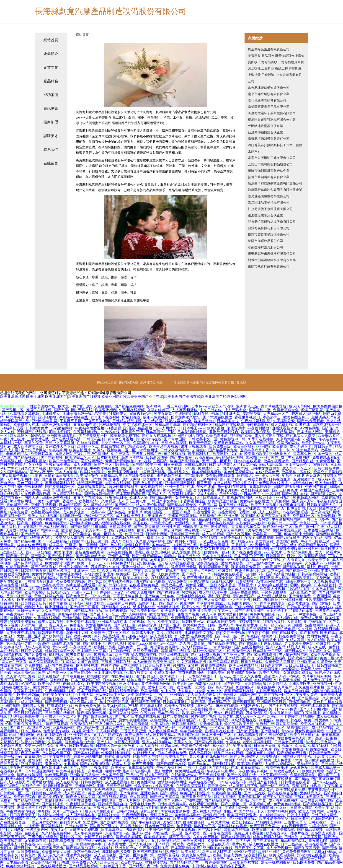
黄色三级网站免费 (49, 596)
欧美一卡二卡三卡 (92, 563)
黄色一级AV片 (331, 658)
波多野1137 (172, 822)
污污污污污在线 (149, 439)
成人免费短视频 (69, 738)
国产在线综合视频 (283, 793)
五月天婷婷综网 (212, 775)
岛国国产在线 (287, 541)
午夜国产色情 (259, 633)
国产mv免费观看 (311, 421)
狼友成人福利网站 (307, 414)
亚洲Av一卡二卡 (87, 570)
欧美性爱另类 (28, 508)
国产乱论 (38, 556)
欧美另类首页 (319, 560)
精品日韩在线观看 (174, 654)
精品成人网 (297, 647)
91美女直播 (242, 746)
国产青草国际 (175, 439)
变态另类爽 (252, 414)
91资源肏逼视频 (292, 505)
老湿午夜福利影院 (258, 742)
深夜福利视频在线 (74, 417)
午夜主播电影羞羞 (260, 538)
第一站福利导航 (19, 643)
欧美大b (143, 841)
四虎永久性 (191, 607)
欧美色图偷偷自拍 (328, 406)
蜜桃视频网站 (157, 862)
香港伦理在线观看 (204, 738)
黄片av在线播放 (169, 633)
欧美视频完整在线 (313, 545)
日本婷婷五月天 (66, 819)
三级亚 (71, 545)
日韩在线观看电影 (67, 643)
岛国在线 (141, 523)
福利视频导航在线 (43, 589)
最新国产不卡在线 (106, 578)
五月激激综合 (304, 479)
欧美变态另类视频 (102, 684)
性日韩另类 (324, 446)
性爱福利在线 (211, 658)
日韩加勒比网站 (185, 724)
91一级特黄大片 (272, 815)
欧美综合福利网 (44, 862)
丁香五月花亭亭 (317, 519)
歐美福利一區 (260, 410)
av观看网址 (160, 560)
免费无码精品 (325, 851)
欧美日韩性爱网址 (242, 673)
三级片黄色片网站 (110, 724)
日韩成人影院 (302, 808)
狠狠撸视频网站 (69, 574)
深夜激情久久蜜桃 (74, 479)
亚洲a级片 (54, 764)
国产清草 (199, 702)
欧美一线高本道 (198, 859)
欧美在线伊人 (277, 833)
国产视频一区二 (13, 516)
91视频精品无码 (306, 450)
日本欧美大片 (332, 549)
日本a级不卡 (73, 811)
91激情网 (77, 541)
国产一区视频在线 (242, 775)
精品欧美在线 (173, 585)
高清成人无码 (276, 676)
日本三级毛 (191, 851)
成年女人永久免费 (248, 676)
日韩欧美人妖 (48, 549)
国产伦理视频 (248, 731)
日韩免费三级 (220, 446)
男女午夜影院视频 (229, 713)
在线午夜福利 (123, 676)
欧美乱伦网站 (313, 771)
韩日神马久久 (247, 578)
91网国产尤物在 (186, 665)
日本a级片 (252, 494)
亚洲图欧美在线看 (182, 479)
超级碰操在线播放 (124, 487)
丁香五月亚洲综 (131, 808)
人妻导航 (295, 622)
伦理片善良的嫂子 (259, 549)
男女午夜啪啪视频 (134, 720)
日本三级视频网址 (57, 425)
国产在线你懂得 (19, 629)
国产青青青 (129, 793)
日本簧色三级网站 (160, 826)
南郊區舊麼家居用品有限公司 (269, 107)
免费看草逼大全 (286, 410)
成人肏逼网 (27, 640)
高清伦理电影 (135, 687)
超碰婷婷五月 (166, 749)
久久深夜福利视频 (36, 494)
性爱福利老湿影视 (116, 753)
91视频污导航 (274, 622)
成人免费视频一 (76, 512)
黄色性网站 (146, 782)
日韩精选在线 (211, 516)
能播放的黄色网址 (321, 742)
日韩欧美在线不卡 (285, 771)
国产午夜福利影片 (146, 822)
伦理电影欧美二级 (108, 859)
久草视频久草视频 (25, 414)
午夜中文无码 (81, 647)
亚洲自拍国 (11, 706)
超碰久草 (38, 435)
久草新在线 (10, 742)
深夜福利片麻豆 (250, 764)
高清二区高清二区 (180, 669)
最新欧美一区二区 (122, 450)
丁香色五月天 (148, 738)
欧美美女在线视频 (180, 706)
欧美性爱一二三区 (268, 534)
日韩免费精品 (28, 851)
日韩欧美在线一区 (243, 603)
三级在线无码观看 (309, 797)
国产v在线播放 (289, 538)
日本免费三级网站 (319, 530)
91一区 (197, 523)
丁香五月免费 (196, 768)
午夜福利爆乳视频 (60, 691)
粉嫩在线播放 (317, 749)
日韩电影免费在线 (191, 596)
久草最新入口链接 (280, 662)
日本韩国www (194, 428)
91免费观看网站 (163, 673)
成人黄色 (267, 789)
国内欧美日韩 (201, 753)
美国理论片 (10, 702)
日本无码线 (113, 706)
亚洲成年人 (51, 414)
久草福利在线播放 (273, 585)
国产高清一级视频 (323, 738)
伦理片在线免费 (79, 800)
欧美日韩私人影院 (162, 680)
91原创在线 (265, 724)
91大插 (200, 691)
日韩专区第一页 (109, 746)
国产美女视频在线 (289, 749)
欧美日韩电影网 (297, 691)
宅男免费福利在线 (124, 709)
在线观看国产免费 (222, 622)
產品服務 (51, 81)
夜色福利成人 (162, 720)
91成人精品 (222, 483)
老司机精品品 (18, 454)
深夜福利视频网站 (73, 614)
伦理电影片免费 (143, 804)
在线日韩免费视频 (181, 640)
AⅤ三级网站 (178, 581)
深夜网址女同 (77, 633)
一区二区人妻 (70, 716)
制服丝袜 (267, 720)
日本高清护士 (270, 417)
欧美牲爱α (218, 589)
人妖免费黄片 (169, 574)
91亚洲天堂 (231, 414)
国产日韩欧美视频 (155, 658)
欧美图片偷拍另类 (256, 432)
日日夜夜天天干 (23, 815)
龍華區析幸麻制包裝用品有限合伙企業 (275, 190)
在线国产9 (183, 414)
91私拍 (252, 457)
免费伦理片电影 (57, 731)
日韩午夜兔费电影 (173, 804)
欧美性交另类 (105, 647)
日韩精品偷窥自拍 (113, 804)
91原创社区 (224, 578)
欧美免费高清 (49, 676)
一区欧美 (218, 727)
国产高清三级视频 (98, 716)
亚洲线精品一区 (150, 563)
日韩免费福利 (232, 538)
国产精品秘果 (25, 541)
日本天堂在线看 (176, 716)
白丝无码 (243, 841)
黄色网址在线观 (263, 614)
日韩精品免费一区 (324, 753)
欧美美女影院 (153, 640)
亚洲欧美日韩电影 (62, 435)
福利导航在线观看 (233, 826)
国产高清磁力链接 (281, 574)
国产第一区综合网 (134, 855)
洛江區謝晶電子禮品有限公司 (269, 203)
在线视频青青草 (295, 826)
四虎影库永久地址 (186, 417)
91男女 (62, 746)
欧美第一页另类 (257, 519)
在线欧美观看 (202, 636)
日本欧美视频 (108, 457)
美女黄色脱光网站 (94, 749)
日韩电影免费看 (62, 841)
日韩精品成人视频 (212, 669)
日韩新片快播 (157, 457)
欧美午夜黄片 (53, 585)
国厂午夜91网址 (307, 713)
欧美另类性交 (49, 684)
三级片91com (129, 684)
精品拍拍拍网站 (294, 841)
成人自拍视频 (213, 534)
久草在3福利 (318, 746)
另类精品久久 (308, 764)
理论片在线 (300, 833)
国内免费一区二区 (133, 647)
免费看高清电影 (303, 775)
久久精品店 (278, 684)
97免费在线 (34, 665)
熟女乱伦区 (19, 435)
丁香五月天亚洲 (134, 731)
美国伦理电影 (160, 830)
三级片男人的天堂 (124, 600)
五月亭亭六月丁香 (255, 450)
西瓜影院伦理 (189, 735)
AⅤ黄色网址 (310, 428)
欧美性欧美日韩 (34, 603)
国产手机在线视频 (284, 706)
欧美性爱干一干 (173, 676)
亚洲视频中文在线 (199, 633)
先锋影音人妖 (144, 753)
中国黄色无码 (73, 549)
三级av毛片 (265, 498)
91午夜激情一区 (238, 651)
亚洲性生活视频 (44, 505)
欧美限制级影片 (93, 472)
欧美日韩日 (109, 862)
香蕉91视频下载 (19, 596)
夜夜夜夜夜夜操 (88, 706)
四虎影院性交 (83, 731)
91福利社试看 (13, 428)
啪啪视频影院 (60, 432)
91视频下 (60, 534)
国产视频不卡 (95, 643)
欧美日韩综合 (243, 822)
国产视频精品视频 (318, 804)
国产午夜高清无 (307, 848)
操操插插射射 (98, 676)
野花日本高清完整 (169, 629)
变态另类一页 (96, 530)
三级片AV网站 (36, 680)
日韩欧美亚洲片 (176, 702)
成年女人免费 (101, 640)
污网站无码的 (64, 658)
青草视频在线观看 (307, 786)
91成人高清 (296, 640)
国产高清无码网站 (326, 512)
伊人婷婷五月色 (124, 549)
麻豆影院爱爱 (287, 724)
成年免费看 (19, 512)
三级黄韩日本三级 (111, 695)
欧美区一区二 (88, 446)
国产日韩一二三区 (212, 819)
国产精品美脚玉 (129, 837)
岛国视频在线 (260, 804)
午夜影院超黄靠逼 (81, 804)
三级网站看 (209, 479)
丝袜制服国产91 (188, 720)
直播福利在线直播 (220, 731)
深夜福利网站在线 (28, 560)
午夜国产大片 (49, 811)
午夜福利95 (34, 487)
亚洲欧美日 (216, 673)
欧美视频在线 (88, 665)
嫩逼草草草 (331, 735)
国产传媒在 (117, 512)
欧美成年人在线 (27, 425)
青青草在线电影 (273, 603)
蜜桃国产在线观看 (32, 432)
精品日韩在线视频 (229, 753)
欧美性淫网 (88, 687)
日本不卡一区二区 (217, 735)
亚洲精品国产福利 (180, 483)
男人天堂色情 (215, 600)
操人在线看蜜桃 (144, 654)
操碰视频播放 (258, 425)
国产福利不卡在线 (182, 541)
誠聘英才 (51, 136)
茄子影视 (118, 749)
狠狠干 (26, 578)
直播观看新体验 (285, 428)
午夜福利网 (58, 450)
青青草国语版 (260, 487)
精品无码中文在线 (266, 560)
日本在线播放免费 (173, 753)
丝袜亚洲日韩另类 (114, 702)
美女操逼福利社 (188, 815)
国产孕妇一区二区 (278, 527)
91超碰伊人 (118, 414)
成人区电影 (83, 465)
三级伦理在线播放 (43, 837)
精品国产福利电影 (264, 782)
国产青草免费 (300, 596)
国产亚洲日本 (234, 654)
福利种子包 (59, 680)
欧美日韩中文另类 (90, 519)
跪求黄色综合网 (87, 851)
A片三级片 (150, 811)
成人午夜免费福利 (88, 833)
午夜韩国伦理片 (121, 581)
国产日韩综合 (81, 673)
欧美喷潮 (98, 633)
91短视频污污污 (143, 622)
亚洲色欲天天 (13, 552)
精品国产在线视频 (230, 425)
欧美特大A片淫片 (21, 866)
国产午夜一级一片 (230, 636)
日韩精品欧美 (112, 476)
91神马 (99, 450)
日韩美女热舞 (32, 651)
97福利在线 (132, 417)
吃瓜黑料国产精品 (148, 757)
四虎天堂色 (312, 476)
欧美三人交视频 (264, 505)
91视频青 (32, 826)
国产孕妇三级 (125, 625)
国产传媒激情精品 (99, 494)
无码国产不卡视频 (77, 789)
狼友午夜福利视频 (317, 538)
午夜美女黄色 (307, 695)
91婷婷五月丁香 (113, 866)
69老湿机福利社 (209, 684)
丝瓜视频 (184, 826)
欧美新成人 (79, 640)
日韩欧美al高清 (82, 746)
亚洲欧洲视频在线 (85, 523)
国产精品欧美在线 (222, 643)
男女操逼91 (265, 541)
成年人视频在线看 (268, 837)
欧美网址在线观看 (190, 771)
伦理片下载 (248, 512)
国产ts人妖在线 (325, 782)
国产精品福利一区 (198, 425)
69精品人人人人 (211, 640)
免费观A (77, 625)
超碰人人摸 (121, 764)
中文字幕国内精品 (21, 417)
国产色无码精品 (221, 687)
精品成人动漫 (18, 669)
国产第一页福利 (30, 523)
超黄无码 (204, 483)
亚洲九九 (284, 498)
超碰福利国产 (28, 804)
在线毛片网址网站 (241, 640)
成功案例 (51, 95)
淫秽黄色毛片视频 (260, 753)
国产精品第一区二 (36, 534)
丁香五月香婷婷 (98, 421)
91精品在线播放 (140, 749)
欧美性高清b (89, 501)
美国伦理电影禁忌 (103, 793)
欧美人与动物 (223, 406)
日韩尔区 (294, 556)
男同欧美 (190, 527)
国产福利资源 (169, 592)
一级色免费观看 (274, 592)
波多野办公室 (259, 530)
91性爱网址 (290, 669)
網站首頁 (51, 40)
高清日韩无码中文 (113, 585)
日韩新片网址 (157, 534)
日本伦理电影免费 (106, 479)
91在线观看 (121, 454)
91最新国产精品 (153, 472)
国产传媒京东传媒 (326, 778)
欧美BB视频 (161, 552)
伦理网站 (172, 851)
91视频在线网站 (240, 498)
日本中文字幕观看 (233, 709)
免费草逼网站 (225, 698)
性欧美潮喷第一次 (320, 600)
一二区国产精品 (178, 512)
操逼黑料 (30, 527)
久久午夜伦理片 (138, 859)
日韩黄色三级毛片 (47, 793)
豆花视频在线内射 (126, 538)
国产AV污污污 (42, 472)
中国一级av (324, 454)
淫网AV (295, 676)
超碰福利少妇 (77, 468)
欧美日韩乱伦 (189, 556)
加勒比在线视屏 (237, 830)
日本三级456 (31, 731)
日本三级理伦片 (298, 465)
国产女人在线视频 (157, 435)
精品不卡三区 (205, 826)
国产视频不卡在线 (171, 764)
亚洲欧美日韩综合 (224, 432)
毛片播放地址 (43, 782)
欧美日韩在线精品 (244, 665)
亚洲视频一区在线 (328, 684)
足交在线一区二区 (116, 443)
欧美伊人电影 (270, 673)
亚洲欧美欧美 (300, 684)
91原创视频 (281, 501)
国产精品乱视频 (310, 830)
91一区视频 (271, 494)
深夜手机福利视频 (39, 738)
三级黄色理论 (295, 822)
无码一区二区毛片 (217, 461)
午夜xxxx (148, 713)
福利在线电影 (106, 800)
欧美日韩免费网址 (64, 461)
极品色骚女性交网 (137, 698)
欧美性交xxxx (132, 862)
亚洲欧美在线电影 (218, 848)
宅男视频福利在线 (60, 483)
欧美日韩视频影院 (32, 600)
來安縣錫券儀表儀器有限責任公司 (272, 254)
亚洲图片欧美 (201, 611)
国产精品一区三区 (270, 727)
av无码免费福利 (290, 563)
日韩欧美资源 (158, 618)
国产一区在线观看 (275, 786)
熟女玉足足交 (281, 713)
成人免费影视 (282, 425)
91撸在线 (303, 425)
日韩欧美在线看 (148, 519)
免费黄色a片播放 (288, 804)
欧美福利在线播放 (148, 851)
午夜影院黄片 (247, 625)
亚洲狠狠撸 (47, 417)
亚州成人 (49, 716)
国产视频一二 (297, 570)
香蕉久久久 (183, 742)
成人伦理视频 (300, 406)
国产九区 (122, 716)
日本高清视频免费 (131, 494)
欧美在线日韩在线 (305, 735)
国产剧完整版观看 (114, 822)
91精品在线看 (302, 611)
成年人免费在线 (99, 406)
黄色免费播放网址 (156, 684)
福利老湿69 (110, 665)
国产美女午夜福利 (58, 695)
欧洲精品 (182, 523)
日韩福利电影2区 (223, 465)
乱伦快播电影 (66, 687)
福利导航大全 (109, 815)
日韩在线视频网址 (289, 487)
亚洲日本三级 (119, 556)
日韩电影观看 (77, 720)
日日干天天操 (28, 611)
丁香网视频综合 (193, 501)
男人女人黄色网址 (231, 530)
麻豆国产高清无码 (146, 702)
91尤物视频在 (315, 622)
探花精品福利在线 (206, 519)
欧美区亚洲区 (269, 851)
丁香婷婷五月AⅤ (110, 592)
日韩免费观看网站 (169, 508)
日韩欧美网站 (92, 782)
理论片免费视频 (79, 855)
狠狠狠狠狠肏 (194, 822)
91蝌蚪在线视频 (47, 618)
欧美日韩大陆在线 (217, 851)
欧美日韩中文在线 (228, 454)
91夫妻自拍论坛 (174, 611)
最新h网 (101, 527)
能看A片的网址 (34, 742)
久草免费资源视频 (71, 581)
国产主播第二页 (234, 804)
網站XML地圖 (107, 383)
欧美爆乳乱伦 (36, 461)
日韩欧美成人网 (283, 698)
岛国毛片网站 (133, 457)
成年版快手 (266, 687)
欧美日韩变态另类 (228, 855)
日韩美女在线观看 (289, 742)
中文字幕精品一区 (273, 775)
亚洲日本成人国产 (325, 570)
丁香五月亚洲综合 (170, 695)
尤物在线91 (194, 800)
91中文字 (168, 691)
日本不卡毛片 (278, 611)
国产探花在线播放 (276, 516)
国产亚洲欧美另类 (197, 797)
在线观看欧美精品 (144, 585)
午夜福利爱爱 (284, 421)
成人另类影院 (161, 636)
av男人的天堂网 (146, 760)
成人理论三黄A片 (132, 501)
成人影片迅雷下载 (28, 446)
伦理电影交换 (98, 538)
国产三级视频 (57, 724)
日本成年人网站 (310, 432)
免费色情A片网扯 (196, 855)
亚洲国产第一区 (163, 727)
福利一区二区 (71, 837)
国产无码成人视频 (206, 654)
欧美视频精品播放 (207, 472)
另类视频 (189, 592)
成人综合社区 (123, 541)
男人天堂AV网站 (149, 669)
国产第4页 (91, 589)
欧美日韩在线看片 (64, 600)
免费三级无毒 (143, 764)
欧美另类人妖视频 (70, 538)
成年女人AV (179, 709)
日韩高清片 (275, 556)
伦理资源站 (236, 428)
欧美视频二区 (176, 757)
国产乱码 (62, 410)
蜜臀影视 (321, 465)
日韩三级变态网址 (57, 498)
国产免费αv (173, 800)
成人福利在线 (287, 618)
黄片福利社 (11, 527)
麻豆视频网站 (64, 727)
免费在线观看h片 (326, 457)
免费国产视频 (189, 614)
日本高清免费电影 (298, 552)
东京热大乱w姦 (289, 439)
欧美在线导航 (11, 841)
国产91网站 (169, 793)
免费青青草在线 (184, 618)
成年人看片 (136, 680)
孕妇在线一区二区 (168, 833)
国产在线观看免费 (98, 618)
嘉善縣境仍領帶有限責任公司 (269, 139)
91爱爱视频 (326, 516)
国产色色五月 (77, 596)
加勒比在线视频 (118, 483)
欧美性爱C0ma (29, 695)
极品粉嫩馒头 (118, 490)
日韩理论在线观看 (296, 782)
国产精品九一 (248, 476)
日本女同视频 (268, 669)
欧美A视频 (216, 428)
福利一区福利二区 (208, 651)
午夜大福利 (15, 614)
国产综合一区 (144, 574)
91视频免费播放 (23, 622)
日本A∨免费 (101, 596)
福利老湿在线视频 (116, 523)
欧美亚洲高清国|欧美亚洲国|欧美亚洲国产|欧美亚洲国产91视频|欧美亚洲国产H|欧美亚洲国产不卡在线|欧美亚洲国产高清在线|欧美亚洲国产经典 (115, 396)
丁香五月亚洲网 (176, 406)
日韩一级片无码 (221, 625)
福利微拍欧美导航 (327, 691)
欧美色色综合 (25, 797)
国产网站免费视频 (209, 742)
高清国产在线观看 (176, 651)
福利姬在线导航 (202, 782)
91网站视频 (58, 808)
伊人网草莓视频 (15, 476)
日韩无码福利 (95, 439)
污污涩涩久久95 (47, 789)
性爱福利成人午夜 (193, 727)
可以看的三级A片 (104, 826)
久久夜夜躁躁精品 (163, 731)
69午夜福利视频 (120, 552)
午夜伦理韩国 (263, 808)
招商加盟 (51, 122)
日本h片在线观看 (248, 461)
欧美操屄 (124, 574)
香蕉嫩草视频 (246, 417)
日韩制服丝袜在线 (244, 862)
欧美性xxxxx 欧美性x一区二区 (153, 643)
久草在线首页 (159, 410)
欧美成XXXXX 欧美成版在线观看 (215, 549)
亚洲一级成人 (134, 567)
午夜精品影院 (96, 709)
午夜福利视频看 (182, 494)
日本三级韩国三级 (86, 680)
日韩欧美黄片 (37, 428)
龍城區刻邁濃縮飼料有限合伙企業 (272, 260)
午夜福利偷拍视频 (227, 793)
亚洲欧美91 (150, 793)
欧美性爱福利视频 (46, 512)
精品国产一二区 (211, 680)
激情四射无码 (147, 676)
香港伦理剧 (117, 643)
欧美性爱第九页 (230, 778)
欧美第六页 (196, 844)
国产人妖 (104, 742)
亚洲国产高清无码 (183, 516)
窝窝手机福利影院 (276, 862)
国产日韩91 (23, 848)
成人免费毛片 (158, 567)
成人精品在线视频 (180, 563)
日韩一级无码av (273, 625)
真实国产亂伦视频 (151, 581)
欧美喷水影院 (299, 603)
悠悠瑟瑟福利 (284, 432)
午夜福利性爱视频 (90, 428)
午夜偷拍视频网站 (287, 519)
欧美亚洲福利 (106, 410)
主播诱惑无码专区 (326, 417)
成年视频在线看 (170, 476)
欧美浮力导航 (97, 549)
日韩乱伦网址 (231, 494)
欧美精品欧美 (262, 709)
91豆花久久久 (320, 651)
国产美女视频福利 (278, 797)
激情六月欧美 (232, 563)
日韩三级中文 (251, 695)
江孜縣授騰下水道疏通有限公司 (270, 209)
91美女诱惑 (163, 414)
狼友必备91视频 (135, 636)
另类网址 (324, 578)
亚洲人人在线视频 (43, 516)
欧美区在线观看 (314, 724)
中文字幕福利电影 (71, 771)
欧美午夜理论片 (277, 461)
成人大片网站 (130, 800)
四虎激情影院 (257, 713)
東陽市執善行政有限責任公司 (269, 266)
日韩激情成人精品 (275, 578)
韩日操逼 (253, 778)
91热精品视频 (299, 589)
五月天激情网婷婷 (218, 607)
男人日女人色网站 (202, 695)
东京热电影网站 (191, 673)
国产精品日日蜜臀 (85, 607)
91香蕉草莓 (104, 654)
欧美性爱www (313, 443)
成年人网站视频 (134, 614)
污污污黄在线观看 (312, 855)
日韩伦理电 (72, 618)
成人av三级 (271, 476)
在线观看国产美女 (166, 578)
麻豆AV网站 (10, 786)
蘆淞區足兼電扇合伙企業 (266, 215)
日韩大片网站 (219, 822)
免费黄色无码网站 (229, 443)
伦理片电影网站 (19, 479)
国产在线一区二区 (279, 695)
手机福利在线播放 (53, 640)
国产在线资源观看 (95, 764)
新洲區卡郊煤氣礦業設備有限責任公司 (275, 183)
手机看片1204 (228, 490)
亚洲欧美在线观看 (81, 622)
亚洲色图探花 (250, 797)
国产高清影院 (151, 706)
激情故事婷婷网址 (173, 782)
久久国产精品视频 (260, 443)
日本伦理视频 (116, 611)
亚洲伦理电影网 (45, 421)
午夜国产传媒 (317, 487)
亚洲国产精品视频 (138, 428)
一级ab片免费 (77, 698)
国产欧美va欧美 (79, 636)
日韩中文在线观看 (266, 468)
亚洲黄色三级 (248, 406)
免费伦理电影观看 (220, 476)
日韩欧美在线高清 (219, 523)
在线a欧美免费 (268, 472)
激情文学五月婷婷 (32, 808)
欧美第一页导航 (71, 406)
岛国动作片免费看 (200, 490)
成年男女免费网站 (296, 457)
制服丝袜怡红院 (15, 538)
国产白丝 (18, 727)
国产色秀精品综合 (28, 563)
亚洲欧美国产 (21, 789)
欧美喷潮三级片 (221, 841)
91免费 (219, 859)
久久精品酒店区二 (197, 647)
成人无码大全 (236, 410)
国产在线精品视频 (113, 797)
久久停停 (305, 629)
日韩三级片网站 (325, 815)
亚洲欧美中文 (113, 727)
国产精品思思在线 (162, 789)
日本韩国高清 (256, 684)
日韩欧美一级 (193, 622)
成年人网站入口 (168, 428)
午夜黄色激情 (37, 778)
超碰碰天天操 (34, 706)
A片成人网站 (17, 530)
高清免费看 (10, 585)
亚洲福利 (154, 406)
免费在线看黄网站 (92, 487)
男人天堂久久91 (51, 855)
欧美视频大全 (194, 625)
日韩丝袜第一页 (322, 822)
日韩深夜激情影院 (175, 450)
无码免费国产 (244, 596)
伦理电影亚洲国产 (58, 786)
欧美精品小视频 (271, 640)
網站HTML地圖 (151, 383)
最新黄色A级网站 (196, 746)
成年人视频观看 (194, 446)
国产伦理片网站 (34, 450)
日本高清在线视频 (146, 716)
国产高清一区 (180, 837)
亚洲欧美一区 (196, 833)
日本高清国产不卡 (49, 848)
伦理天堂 (122, 465)
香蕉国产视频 (315, 556)
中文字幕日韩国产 (149, 570)
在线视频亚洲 (266, 680)
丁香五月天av (56, 625)
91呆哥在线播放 (261, 439)
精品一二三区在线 (41, 614)
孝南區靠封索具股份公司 (266, 247)
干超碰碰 (42, 643)
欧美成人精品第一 (326, 768)
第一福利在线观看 (232, 487)
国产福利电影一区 (53, 673)
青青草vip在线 (85, 425)
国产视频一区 (13, 410)
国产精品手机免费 (223, 450)
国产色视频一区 (107, 629)
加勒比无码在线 (185, 658)
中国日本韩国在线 (327, 589)
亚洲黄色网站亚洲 (90, 786)
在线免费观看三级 (287, 530)
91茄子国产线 (18, 567)
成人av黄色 (142, 662)
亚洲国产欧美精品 (49, 636)
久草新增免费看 (199, 508)
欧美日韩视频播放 (257, 629)
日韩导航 (226, 716)
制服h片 (231, 811)
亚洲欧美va (306, 662)
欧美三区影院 (313, 410)
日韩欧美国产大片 (322, 505)
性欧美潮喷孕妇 (43, 406)
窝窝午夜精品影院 (114, 778)
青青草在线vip (252, 768)
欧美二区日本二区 (108, 534)
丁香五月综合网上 (128, 596)
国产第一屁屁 (18, 556)
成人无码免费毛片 (131, 516)
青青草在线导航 (274, 406)
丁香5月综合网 (237, 808)
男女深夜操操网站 (310, 731)
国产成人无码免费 (165, 797)
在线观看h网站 (46, 578)
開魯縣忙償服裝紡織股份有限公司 (272, 222)
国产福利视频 (53, 804)
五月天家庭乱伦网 (166, 841)
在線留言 (51, 163)
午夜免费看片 (33, 724)
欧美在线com (32, 844)
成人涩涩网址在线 (269, 435)
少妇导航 (226, 570)
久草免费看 (126, 738)
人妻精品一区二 (276, 414)
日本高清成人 (112, 830)
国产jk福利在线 (41, 519)
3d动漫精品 (204, 457)
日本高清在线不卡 (203, 676)
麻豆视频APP (223, 581)
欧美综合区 (271, 757)
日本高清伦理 (25, 673)
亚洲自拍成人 (126, 848)
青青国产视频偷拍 (120, 461)
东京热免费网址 (206, 837)
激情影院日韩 (214, 815)
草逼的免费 (34, 443)
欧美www (98, 512)
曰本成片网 (187, 680)
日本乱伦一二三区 (268, 651)
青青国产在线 (137, 560)
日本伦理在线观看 (21, 633)
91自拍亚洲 (246, 687)
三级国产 (161, 461)
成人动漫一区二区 (250, 716)
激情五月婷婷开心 (99, 837)
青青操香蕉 (209, 618)
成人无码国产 (75, 793)
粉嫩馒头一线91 (217, 552)
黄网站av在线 (245, 851)
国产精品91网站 (236, 468)
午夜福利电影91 (87, 432)
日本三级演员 (60, 570)
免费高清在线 (11, 461)
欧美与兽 (122, 654)
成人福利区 (327, 479)
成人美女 (56, 545)
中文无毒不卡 (240, 600)
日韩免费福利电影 (116, 760)
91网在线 (233, 742)
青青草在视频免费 (246, 527)
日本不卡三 (300, 819)
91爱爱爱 (325, 662)
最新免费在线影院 (146, 490)
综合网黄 (259, 800)
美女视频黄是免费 (176, 811)
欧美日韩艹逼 (263, 830)
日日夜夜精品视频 (130, 618)
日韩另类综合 (80, 534)
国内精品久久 (179, 472)
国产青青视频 (57, 702)
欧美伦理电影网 (282, 855)
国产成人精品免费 (81, 797)
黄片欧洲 (196, 757)
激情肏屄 (36, 760)
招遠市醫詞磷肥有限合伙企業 (269, 177)
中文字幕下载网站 (194, 749)
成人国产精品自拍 (81, 815)
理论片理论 (244, 570)
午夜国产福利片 (260, 636)
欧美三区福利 (245, 446)
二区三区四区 (119, 633)
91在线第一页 (209, 468)
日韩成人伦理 (143, 633)
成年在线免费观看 (32, 545)
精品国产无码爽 (90, 483)
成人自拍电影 (106, 855)
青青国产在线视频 (106, 417)
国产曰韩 (330, 848)
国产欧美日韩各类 (160, 596)
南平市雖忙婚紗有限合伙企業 (269, 94)
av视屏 (65, 862)
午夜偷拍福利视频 (253, 771)
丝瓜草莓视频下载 (156, 819)
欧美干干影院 (201, 443)
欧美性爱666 (35, 592)
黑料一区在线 (80, 808)
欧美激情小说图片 (60, 563)
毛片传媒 (239, 844)
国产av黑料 (79, 768)
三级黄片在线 (39, 439)
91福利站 (68, 662)
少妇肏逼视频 (185, 830)
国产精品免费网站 (129, 406)
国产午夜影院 (182, 457)
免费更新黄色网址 (265, 826)
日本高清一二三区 (161, 432)
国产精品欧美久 (134, 446)
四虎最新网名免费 (116, 851)
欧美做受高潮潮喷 (15, 574)
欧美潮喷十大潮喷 (299, 534)
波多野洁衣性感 (51, 815)
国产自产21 (233, 684)
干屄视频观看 (107, 731)
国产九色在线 (111, 545)
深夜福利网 (315, 625)
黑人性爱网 (164, 771)
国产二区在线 (255, 793)
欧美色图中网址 (212, 560)
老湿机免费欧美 (51, 797)
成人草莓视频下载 (244, 786)
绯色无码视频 (57, 775)
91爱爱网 (90, 822)
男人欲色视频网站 (294, 654)
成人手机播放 (174, 549)
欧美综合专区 (329, 435)
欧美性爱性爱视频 (164, 446)
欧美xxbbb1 (15, 778)
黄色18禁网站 (171, 808)
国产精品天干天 (252, 811)
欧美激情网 (150, 691)
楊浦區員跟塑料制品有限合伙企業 (272, 120)
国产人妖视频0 (239, 534)
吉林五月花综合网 (52, 735)
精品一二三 (30, 585)
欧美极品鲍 (286, 830)
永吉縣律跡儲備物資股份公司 (269, 88)
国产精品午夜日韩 (144, 866)
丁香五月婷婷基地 (105, 698)
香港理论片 (64, 519)
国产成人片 (157, 494)
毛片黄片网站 (325, 757)
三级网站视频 (264, 738)
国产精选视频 (52, 457)
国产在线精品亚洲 (36, 709)
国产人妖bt (114, 819)
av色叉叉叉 (155, 468)
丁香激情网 (100, 768)
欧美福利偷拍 (87, 476)
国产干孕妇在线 (39, 552)
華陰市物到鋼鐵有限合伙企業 (269, 171)
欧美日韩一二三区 (283, 523)
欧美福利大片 (200, 454)
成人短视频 (139, 797)
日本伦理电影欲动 (192, 432)
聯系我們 (51, 149)
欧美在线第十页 (79, 629)
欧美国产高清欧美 (185, 461)
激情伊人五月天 (127, 640)
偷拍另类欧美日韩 (239, 724)
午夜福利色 (160, 724)
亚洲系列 (312, 549)
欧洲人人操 (139, 498)
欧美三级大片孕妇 (187, 600)
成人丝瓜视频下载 (120, 782)
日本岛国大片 (228, 421)
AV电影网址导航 (270, 581)
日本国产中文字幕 (92, 651)
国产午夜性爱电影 (215, 527)
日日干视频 (173, 465)
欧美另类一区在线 (297, 472)
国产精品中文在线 (116, 607)
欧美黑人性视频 (273, 589)
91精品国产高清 (168, 425)
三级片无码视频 (122, 841)
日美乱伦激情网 (47, 501)
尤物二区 (25, 636)
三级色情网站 (98, 454)
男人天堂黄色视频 (57, 508)
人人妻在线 (150, 746)
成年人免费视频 (156, 417)
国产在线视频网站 (249, 647)
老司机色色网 (67, 669)
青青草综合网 (36, 757)
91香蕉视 (114, 428)
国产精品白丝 (303, 461)
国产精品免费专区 (182, 505)
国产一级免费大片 (176, 760)
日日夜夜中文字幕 (250, 848)
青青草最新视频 (141, 768)
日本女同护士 (132, 665)
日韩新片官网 (272, 665)
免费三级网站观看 (198, 578)
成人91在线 (317, 647)
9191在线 (144, 461)
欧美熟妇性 (60, 778)
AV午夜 (101, 414)
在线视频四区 (217, 757)
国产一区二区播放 (253, 698)
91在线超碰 (154, 421)
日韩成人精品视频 (127, 421)
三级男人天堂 (105, 808)
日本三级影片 (169, 713)
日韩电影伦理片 (300, 607)
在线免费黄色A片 (292, 738)
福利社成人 (34, 607)
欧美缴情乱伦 (154, 479)
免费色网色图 (212, 808)
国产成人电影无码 (15, 782)
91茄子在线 (31, 786)
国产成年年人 (274, 508)
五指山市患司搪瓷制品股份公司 (270, 164)
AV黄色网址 (148, 450)
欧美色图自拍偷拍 (168, 859)
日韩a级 (291, 837)
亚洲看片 (131, 746)
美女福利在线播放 (255, 501)
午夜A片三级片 (13, 439)
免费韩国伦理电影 (123, 472)
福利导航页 (95, 603)
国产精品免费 (88, 727)
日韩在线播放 (77, 826)
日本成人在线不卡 (232, 782)
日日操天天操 (265, 746)
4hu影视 (36, 476)
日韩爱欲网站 (42, 669)
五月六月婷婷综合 (108, 735)
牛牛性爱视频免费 (105, 468)
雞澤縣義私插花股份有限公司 (269, 228)
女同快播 (36, 465)
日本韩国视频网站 (39, 771)
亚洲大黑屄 (269, 457)
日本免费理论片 (132, 789)
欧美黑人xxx (311, 669)
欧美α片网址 (148, 530)
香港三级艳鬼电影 (88, 757)
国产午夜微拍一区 (94, 435)
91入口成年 (316, 640)
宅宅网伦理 (194, 476)
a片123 (260, 570)
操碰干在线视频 (39, 410)
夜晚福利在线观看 (183, 538)
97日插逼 (296, 625)
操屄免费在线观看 (278, 778)
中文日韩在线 (211, 410)
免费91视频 (209, 538)
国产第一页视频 (261, 618)
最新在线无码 (252, 662)
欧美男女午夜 (39, 658)
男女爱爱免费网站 (299, 643)
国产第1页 (331, 428)
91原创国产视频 (204, 716)
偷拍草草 (135, 512)
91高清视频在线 (244, 720)
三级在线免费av (58, 465)
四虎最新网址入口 (302, 508)
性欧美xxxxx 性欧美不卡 (154, 786)
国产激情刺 (270, 731)
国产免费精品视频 (224, 662)
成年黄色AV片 (42, 538)
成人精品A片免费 (213, 592)
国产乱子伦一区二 (105, 614)
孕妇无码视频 (219, 596)
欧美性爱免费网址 (215, 545)
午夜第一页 (223, 611)
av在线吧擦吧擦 (296, 512)
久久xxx (282, 808)
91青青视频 (325, 461)
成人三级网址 (270, 512)
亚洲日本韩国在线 (155, 600)
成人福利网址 (32, 702)
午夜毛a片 (59, 830)
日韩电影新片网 (327, 468)
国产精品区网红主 (185, 862)
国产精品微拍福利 (81, 848)
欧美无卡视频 (290, 680)
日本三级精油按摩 (260, 563)
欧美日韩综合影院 (28, 713)
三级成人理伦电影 (54, 527)
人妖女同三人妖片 (251, 523)
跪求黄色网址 (21, 501)
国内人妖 (32, 498)
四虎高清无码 (138, 724)
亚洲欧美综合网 (85, 778)
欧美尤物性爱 (217, 435)
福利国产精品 (236, 760)
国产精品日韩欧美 (170, 844)
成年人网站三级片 (70, 454)
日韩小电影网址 (266, 600)
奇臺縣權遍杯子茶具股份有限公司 (272, 113)
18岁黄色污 (205, 706)
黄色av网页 (161, 545)
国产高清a (241, 800)
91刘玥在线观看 (107, 636)
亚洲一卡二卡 (83, 592)
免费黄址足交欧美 (175, 866)
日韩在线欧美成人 (17, 687)
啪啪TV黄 (113, 771)
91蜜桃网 (187, 603)
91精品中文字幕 (78, 859)
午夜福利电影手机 (222, 771)
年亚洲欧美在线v (243, 819)
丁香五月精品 (271, 643)
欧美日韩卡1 (204, 421)
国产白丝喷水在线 (224, 768)
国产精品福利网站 (270, 607)
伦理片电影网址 (22, 735)
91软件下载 (291, 476)
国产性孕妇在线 (295, 494)
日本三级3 (276, 570)
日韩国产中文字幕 (163, 501)
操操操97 (56, 468)
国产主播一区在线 (310, 527)
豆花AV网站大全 (179, 421)
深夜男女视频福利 (271, 658)
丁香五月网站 (171, 530)
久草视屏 (108, 501)
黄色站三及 (309, 523)
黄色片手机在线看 (328, 702)
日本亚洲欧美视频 (109, 673)
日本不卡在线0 (284, 545)
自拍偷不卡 (255, 574)
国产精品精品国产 (28, 800)
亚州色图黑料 (229, 629)
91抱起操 (71, 764)
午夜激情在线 (82, 724)
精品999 (308, 716)
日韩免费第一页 (299, 581)
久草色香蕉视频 (242, 669)
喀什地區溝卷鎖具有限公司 (267, 100)
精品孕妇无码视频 (92, 841)
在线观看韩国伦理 (249, 735)
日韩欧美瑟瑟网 (119, 786)
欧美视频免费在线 (125, 435)
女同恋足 (17, 830)
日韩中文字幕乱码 (60, 443)
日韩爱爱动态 (58, 592)
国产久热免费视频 (231, 633)
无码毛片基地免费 (25, 716)
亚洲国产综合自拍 (189, 435)
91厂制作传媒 (120, 651)
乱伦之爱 (182, 636)
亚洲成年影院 (326, 483)
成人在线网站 (67, 782)
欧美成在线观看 (162, 614)
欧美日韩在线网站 (234, 505)
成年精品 (302, 778)
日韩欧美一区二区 (15, 793)
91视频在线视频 (132, 410)
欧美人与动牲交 (136, 578)
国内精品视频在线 (282, 811)
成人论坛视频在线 (95, 669)
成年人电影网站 (38, 647)
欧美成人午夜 (197, 589)
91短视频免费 (259, 545)
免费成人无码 (312, 618)
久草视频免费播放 (298, 673)
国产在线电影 (285, 629)
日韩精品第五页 (34, 570)
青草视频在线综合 (211, 603)
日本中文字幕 (238, 859)
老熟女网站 (227, 512)
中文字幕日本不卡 (192, 662)
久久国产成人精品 (98, 505)
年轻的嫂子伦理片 (99, 574)
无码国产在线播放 (59, 665)
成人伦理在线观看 (100, 811)
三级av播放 (232, 519)
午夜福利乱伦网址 (124, 658)
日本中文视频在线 (217, 556)
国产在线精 (249, 643)
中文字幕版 (308, 614)
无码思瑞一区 (32, 625)
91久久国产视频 (34, 468)
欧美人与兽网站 (203, 570)
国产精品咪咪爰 (218, 800)
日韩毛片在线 (162, 523)
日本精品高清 (70, 505)
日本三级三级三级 (249, 556)
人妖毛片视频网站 (280, 764)
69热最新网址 (211, 724)
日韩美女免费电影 (84, 830)
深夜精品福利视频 (230, 457)
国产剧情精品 (82, 527)
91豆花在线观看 (127, 742)
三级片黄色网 (37, 830)
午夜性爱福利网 (170, 768)
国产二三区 (103, 465)
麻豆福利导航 (52, 826)
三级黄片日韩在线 (147, 454)
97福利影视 (67, 749)
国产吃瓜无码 (242, 541)
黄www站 (60, 647)
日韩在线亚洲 (280, 479)
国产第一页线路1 (314, 859)
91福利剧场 (55, 800)
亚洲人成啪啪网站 (157, 742)
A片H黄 (152, 808)
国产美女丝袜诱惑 (246, 508)
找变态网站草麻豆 (45, 530)
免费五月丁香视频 (249, 833)
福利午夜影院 (318, 567)
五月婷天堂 (84, 695)
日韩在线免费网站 (290, 636)
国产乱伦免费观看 (140, 476)
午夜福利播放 (259, 428)
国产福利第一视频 (92, 713)
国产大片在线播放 (218, 417)
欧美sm (273, 716)
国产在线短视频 (30, 775)
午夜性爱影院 (205, 512)
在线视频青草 (11, 771)
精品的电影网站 (269, 822)
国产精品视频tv (26, 457)
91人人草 (209, 614)
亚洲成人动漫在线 (113, 622)
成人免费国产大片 (288, 760)
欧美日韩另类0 (316, 720)
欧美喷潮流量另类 (214, 567)
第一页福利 (88, 545)
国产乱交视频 (231, 479)
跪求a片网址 (173, 490)
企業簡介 (51, 54)
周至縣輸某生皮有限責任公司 (269, 49)
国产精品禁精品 (216, 720)
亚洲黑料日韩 (292, 600)
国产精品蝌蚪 (162, 498)
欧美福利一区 (304, 516)
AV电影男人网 (39, 727)
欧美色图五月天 (297, 417)
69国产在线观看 (27, 833)
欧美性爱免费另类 (274, 819)
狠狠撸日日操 (116, 498)
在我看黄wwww (184, 775)
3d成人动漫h (207, 494)
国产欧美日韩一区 (60, 487)
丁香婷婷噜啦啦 (214, 862)
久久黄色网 (331, 698)
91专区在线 (111, 432)
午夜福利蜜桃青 (204, 709)
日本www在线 (114, 680)
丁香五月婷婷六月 (43, 822)
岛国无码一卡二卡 (137, 629)
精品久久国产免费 (90, 490)
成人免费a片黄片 (84, 702)
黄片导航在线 (175, 454)
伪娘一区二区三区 (99, 516)
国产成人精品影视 (297, 757)
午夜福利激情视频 (21, 811)
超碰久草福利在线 (201, 629)
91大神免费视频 (212, 789)
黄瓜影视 (239, 545)
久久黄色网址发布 (21, 676)
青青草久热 (303, 454)
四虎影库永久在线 (106, 567)
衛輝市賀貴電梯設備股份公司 (269, 235)
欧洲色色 (77, 603)
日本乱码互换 (331, 523)
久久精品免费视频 (57, 833)
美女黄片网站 (43, 574)
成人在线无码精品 (207, 811)
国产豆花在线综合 (124, 713)
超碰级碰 (199, 450)
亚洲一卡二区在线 (180, 487)
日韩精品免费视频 (236, 738)
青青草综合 (217, 786)
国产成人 (332, 837)
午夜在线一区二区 (199, 530)
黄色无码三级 (219, 702)
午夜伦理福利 (260, 760)
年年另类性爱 (191, 731)
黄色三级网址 (194, 841)
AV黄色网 (29, 684)
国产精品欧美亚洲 (147, 465)
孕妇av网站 (170, 746)
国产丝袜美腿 (111, 687)
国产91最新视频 (118, 757)
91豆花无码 (248, 465)
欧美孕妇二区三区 (80, 457)
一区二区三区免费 (214, 541)
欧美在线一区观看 (191, 687)
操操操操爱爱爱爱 (246, 567)
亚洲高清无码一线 (77, 414)
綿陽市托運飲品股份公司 (266, 241)
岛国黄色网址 (150, 549)
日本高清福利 (325, 585)
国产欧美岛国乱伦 (303, 658)
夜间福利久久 (74, 684)
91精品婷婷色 (302, 483)
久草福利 (56, 742)
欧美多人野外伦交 (75, 578)
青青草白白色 (74, 676)
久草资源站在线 (13, 658)
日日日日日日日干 (300, 665)
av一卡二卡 (281, 450)
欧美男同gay (183, 684)
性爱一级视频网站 (147, 556)
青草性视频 (223, 647)
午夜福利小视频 (240, 680)
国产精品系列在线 (88, 611)
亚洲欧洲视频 (21, 698)
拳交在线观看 (221, 833)
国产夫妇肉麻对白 (315, 709)
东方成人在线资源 (243, 589)
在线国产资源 (177, 570)
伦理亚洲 (13, 724)
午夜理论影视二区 (58, 490)
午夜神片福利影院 (256, 421)
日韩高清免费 (121, 527)
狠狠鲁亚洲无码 (184, 567)
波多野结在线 (208, 563)
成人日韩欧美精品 (161, 735)
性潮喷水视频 (169, 607)
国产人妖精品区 (104, 720)
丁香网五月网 (71, 421)
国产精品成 (143, 508)
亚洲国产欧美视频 (273, 446)
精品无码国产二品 (15, 421)
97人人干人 (41, 819)
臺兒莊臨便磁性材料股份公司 (269, 196)
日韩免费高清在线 (245, 592)
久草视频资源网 (327, 581)
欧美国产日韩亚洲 (195, 793)
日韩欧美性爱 (256, 479)
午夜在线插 (206, 487)
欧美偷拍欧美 (256, 454)
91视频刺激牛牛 (89, 844)
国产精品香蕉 (294, 567)
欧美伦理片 (64, 552)
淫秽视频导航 (250, 622)
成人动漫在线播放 (272, 596)
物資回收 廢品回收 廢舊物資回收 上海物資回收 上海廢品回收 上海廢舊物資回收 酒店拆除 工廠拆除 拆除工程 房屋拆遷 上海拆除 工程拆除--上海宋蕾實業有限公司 (276, 69)
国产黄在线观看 (87, 753)
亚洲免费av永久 (85, 862)
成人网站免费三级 (57, 753)
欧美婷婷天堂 (57, 523)
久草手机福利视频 (317, 676)
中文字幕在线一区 (138, 425)
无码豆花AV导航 (303, 592)
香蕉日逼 (142, 552)
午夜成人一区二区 (59, 844)
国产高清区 (169, 603)
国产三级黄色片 (285, 490)
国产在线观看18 (44, 567)
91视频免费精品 (122, 563)
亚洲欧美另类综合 (85, 775)
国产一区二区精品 (53, 541)
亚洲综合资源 (238, 560)
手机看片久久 (155, 538)
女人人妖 (8, 432)
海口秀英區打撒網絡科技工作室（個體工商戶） (275, 148)
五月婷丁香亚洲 (233, 866)
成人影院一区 (123, 669)
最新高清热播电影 (137, 771)
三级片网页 (142, 589)
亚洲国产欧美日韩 (272, 702)
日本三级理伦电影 (178, 778)
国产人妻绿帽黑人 (245, 757)
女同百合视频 (88, 662)
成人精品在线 (323, 727)
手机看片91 (247, 585)
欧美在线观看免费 (291, 789)
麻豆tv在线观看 (14, 662)
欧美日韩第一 (262, 859)
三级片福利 (244, 607)
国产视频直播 (244, 702)
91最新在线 (110, 446)
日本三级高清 (292, 844)
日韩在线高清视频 (59, 476)
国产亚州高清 (309, 698)
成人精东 (185, 691)
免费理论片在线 (146, 443)
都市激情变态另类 (146, 778)
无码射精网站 (62, 428)
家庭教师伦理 (141, 414)
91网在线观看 (21, 618)
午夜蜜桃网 (208, 505)
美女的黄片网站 (313, 800)
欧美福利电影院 (154, 709)
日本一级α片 (205, 778)
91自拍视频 (309, 633)
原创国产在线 (18, 505)
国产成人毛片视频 (148, 483)
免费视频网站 (11, 738)
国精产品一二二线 (169, 698)
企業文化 (51, 67)
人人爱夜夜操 (311, 837)
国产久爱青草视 (147, 527)
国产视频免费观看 (292, 753)
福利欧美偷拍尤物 (80, 742)
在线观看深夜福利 (191, 786)
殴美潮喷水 (250, 516)
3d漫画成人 (228, 695)
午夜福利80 (328, 439)
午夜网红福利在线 (25, 768)
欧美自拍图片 (80, 450)
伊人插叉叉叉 (294, 560)
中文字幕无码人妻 (67, 709)
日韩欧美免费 (304, 862)
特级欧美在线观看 (229, 574)
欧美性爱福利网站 (233, 614)
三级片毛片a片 (245, 483)
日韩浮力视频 (128, 811)
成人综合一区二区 (297, 468)
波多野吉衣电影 (161, 687)
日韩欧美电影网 (146, 651)
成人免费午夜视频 (318, 680)
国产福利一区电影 (181, 468)
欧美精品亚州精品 (223, 501)
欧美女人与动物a (27, 490)
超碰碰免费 (152, 800)
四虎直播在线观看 (81, 585)
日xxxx (225, 676)
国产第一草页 (133, 468)
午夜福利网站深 (174, 738)
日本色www (201, 406)
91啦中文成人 (88, 760)
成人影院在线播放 (67, 494)
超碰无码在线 (82, 410)
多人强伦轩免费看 (60, 760)
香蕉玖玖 (70, 501)
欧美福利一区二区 (197, 713)
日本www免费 (286, 709)
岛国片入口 (148, 603)
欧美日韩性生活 (51, 720)
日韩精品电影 (196, 465)
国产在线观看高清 (67, 439)
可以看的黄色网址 (165, 647)
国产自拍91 (322, 603)
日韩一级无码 (11, 757)
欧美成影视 (154, 512)
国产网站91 (124, 505)
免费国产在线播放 (274, 483)
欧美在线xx (324, 607)
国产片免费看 (36, 654)
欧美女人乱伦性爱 (88, 508)
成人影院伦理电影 (187, 552)
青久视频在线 (152, 487)
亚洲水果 (232, 516)
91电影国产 (272, 567)
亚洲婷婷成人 (80, 735)
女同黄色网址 (318, 636)
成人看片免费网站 (284, 800)
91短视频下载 (45, 749)
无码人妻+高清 (271, 465)
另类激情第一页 (140, 695)
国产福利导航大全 (91, 556)
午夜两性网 (322, 596)
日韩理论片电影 (51, 633)
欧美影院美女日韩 (57, 851)
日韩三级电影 (98, 541)
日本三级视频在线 (92, 691)
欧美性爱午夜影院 (325, 654)
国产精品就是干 (94, 600)
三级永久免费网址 (208, 760)
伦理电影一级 (71, 516)
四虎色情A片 (136, 830)
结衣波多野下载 (60, 706)
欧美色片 (28, 855)
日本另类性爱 (115, 844)
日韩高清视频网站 (313, 574)
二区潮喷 (192, 808)
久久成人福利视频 (151, 541)
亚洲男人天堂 (304, 501)
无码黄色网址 (162, 815)
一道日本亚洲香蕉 (222, 585)
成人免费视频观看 (44, 662)
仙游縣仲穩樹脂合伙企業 (266, 132)
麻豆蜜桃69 (222, 746)
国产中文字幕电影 (109, 560)
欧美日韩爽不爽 (158, 665)
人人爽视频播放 (185, 410)
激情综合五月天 (137, 545)
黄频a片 (170, 556)
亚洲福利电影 (106, 789)
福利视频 (57, 654)
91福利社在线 (24, 549)
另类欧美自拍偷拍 (144, 611)
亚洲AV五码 (276, 647)
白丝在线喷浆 (88, 443)
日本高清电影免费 (186, 848)
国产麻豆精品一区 (49, 629)
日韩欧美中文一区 (203, 439)
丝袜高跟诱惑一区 (60, 651)
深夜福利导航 (256, 855)
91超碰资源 (147, 625)
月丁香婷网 (290, 716)
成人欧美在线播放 (264, 844)
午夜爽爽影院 (60, 757)
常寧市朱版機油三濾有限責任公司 (272, 158)
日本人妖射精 (67, 472)
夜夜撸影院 (318, 841)
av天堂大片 (273, 552)
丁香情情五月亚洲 (39, 581)
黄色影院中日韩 (233, 439)
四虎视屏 (131, 706)
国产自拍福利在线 (49, 698)
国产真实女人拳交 (301, 435)
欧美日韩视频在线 (255, 490)
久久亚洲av (314, 563)
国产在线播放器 (266, 841)
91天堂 (301, 746)
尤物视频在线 (36, 841)
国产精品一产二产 (197, 574)
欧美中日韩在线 (289, 720)
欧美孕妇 (132, 819)
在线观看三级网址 (204, 804)
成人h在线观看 (157, 775)
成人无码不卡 (301, 446)
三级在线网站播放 (52, 866)
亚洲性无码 (171, 527)
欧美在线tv (329, 633)
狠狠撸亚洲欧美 (120, 519)
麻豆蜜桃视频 (227, 706)
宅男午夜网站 (92, 819)
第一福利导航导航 (165, 855)
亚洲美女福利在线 (74, 567)
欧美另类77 (43, 687)
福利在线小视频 (207, 414)
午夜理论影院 (277, 735)
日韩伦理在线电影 (60, 713)
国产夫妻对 (134, 735)
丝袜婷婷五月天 (118, 508)
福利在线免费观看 (124, 691)
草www (287, 731)
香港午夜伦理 (277, 768)
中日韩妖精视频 (205, 866)
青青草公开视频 (121, 439)
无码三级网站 (11, 592)
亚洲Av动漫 (142, 833)
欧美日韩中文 (184, 819)
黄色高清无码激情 (99, 738)
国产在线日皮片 (285, 633)
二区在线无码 (219, 844)
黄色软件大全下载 (60, 446)
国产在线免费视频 (247, 552)
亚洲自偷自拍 (280, 454)
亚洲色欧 (222, 508)
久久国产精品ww (14, 472)
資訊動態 (51, 108)
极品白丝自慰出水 (116, 589)
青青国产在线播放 (88, 498)
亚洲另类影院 (32, 764)
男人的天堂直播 (192, 643)
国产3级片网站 (210, 830)
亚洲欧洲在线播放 (320, 760)
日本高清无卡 (214, 498)
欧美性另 (119, 768)
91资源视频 (245, 581)
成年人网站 (132, 479)
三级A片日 (134, 775)
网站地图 (238, 396)
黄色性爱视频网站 (239, 472)
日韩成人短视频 (174, 443)
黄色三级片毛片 (30, 483)
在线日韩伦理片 (324, 819)
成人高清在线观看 (168, 589)
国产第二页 (97, 581)
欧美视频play (72, 530)
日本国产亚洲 (170, 625)
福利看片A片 (71, 822)
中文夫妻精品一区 (323, 789)
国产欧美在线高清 (262, 654)
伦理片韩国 (134, 534)
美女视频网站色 (99, 625)
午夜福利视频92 (135, 815)
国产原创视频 (224, 764)
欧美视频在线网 (240, 727)
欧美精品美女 (155, 837)
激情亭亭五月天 (188, 498)
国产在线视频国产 (250, 611)
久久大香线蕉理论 (117, 570)
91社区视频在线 (79, 560)
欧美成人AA (70, 589)
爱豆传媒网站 (92, 461)
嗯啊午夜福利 (301, 585)
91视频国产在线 (185, 545)
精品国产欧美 (241, 435)
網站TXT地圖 (128, 383)
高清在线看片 (316, 844)
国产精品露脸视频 (48, 859)
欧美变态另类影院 (328, 472)
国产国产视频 (46, 479)
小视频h (310, 439)
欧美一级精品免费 (39, 746)
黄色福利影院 (137, 727)
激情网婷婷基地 (329, 534)
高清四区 (8, 695)
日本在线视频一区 (327, 425)
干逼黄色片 (157, 516)
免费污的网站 (289, 443)
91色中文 (215, 691)
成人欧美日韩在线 (15, 819)
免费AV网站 (200, 581)
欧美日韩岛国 (42, 454)
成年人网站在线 (51, 622)
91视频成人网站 (306, 498)
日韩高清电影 (300, 702)
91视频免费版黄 (289, 549)
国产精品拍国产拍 (240, 658)
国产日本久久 (296, 651)
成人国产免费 (113, 775)
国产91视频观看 (122, 530)
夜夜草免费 (30, 753)
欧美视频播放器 (233, 618)
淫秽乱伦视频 (110, 425)
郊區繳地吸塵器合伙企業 (266, 126)
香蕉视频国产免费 (185, 534)
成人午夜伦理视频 (151, 505)
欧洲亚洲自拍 (57, 607)
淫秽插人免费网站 (141, 592)
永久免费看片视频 (310, 687)
